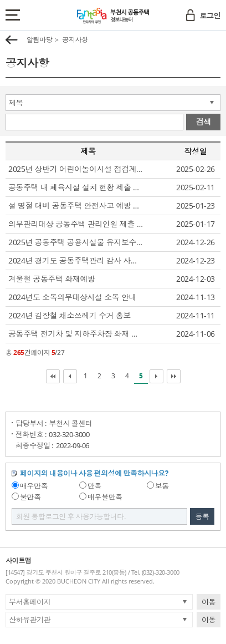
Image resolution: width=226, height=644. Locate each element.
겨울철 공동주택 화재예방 (52, 279)
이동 (209, 602)
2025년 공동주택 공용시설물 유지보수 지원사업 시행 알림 (76, 242)
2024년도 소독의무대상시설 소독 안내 (72, 297)
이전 (70, 376)
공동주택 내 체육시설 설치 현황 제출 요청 (76, 187)
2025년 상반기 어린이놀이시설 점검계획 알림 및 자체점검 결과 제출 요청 (76, 169)
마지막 (174, 376)
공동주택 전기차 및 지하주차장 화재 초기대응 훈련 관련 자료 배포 (76, 334)
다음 (156, 376)
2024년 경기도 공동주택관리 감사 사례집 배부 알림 (76, 260)
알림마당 (39, 40)
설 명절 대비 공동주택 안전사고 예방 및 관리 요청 (76, 206)
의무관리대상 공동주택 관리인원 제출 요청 (76, 224)
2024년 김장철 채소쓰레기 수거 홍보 (70, 315)
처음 (53, 376)
